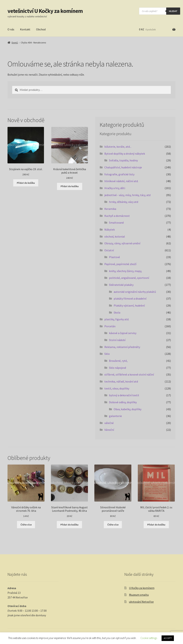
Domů (15, 43)
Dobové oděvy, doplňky (123, 402)
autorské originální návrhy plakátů (135, 292)
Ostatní (109, 250)
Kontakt (25, 29)
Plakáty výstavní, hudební (129, 305)
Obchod (41, 29)
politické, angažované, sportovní (129, 278)
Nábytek (110, 230)
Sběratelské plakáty (121, 285)
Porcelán (110, 326)
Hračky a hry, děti (115, 188)
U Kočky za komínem (142, 588)
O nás (11, 29)
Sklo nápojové (118, 368)
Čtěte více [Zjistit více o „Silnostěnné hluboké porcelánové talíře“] (113, 525)
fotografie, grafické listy (119, 174)
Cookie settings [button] (149, 638)
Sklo (107, 354)
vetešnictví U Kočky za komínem (45, 11)
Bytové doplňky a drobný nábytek (125, 154)
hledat (173, 11)
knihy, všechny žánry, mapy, (125, 271)
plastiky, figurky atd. (117, 319)
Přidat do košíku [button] (26, 183)
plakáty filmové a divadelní (130, 298)
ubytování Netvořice (141, 602)
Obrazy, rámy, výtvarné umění (122, 243)
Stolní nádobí (117, 340)
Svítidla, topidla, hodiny (123, 160)
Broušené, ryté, (118, 361)
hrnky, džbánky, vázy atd (124, 202)
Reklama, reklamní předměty (122, 347)
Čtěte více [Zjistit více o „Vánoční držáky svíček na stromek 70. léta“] (26, 525)
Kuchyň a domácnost (117, 216)
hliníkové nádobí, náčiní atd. (121, 181)
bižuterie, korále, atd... (118, 147)
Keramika (110, 209)
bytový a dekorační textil (124, 395)
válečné (109, 423)
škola (117, 312)
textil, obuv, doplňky (117, 388)
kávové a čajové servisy (123, 333)
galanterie (115, 416)
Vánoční (109, 430)
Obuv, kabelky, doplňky (128, 409)
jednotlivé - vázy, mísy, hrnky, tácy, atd (127, 195)
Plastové (114, 257)
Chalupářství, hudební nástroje (123, 167)
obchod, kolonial (115, 236)
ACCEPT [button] (168, 638)
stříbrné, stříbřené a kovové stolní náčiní (129, 374)
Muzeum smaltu (139, 595)
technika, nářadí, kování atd (121, 381)
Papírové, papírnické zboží (120, 264)
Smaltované (116, 223)
